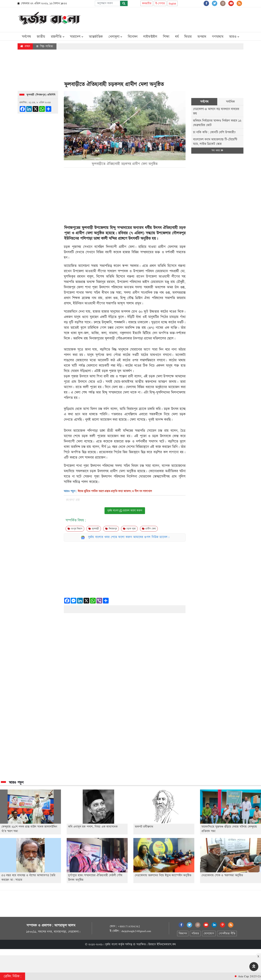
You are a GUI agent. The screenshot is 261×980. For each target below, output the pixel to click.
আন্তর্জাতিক (96, 37)
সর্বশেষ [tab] (204, 102)
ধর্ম (177, 37)
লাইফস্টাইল (150, 37)
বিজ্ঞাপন (183, 934)
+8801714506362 (129, 926)
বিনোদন (133, 37)
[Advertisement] (178, 19)
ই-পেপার (160, 3)
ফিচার (188, 37)
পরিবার (195, 934)
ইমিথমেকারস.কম (166, 944)
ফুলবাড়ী (94, 529)
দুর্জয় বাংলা (111, 944)
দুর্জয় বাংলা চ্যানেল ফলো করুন (125, 511)
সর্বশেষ (26, 37)
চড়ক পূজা (129, 529)
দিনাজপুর (111, 529)
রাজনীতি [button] (58, 37)
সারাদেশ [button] (77, 37)
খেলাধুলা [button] (115, 37)
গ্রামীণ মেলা (149, 529)
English (173, 3)
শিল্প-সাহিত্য (45, 46)
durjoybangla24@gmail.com (136, 931)
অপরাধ (202, 37)
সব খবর (217, 151)
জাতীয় (41, 37)
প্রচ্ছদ (25, 46)
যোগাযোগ (209, 934)
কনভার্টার (147, 3)
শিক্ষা (166, 37)
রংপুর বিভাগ (75, 529)
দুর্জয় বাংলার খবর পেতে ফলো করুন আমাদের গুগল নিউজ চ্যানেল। (129, 537)
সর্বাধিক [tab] (230, 102)
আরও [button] (234, 37)
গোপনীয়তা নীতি (227, 934)
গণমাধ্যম (218, 37)
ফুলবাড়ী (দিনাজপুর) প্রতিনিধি (41, 95)
